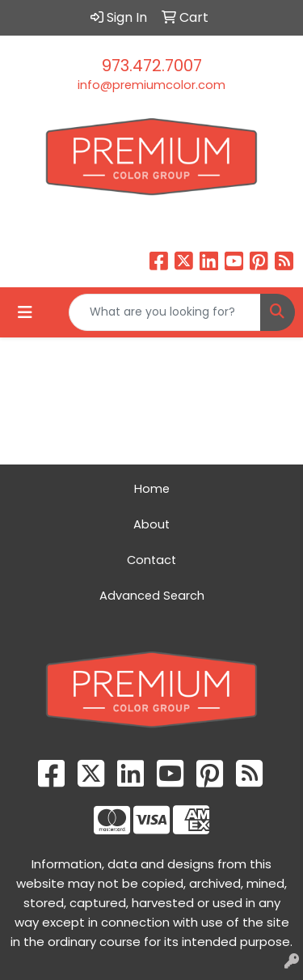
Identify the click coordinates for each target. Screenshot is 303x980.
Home (152, 489)
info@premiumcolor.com (151, 85)
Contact (151, 560)
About (151, 524)
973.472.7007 (152, 66)
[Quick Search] (165, 312)
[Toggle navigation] (25, 312)
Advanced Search (152, 596)
